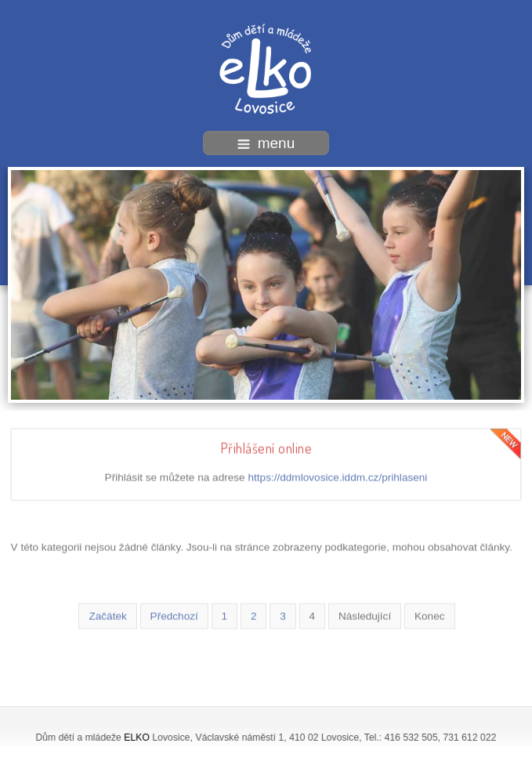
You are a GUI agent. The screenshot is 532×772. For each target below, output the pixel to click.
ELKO (137, 738)
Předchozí (174, 615)
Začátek (107, 615)
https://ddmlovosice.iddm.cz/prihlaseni (337, 476)
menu (266, 143)
